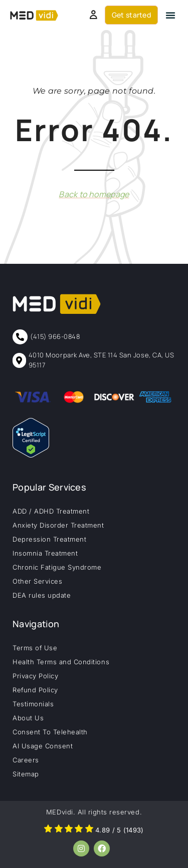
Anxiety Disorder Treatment (58, 525)
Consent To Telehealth (50, 732)
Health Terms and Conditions (61, 662)
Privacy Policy (35, 676)
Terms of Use (35, 648)
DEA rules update (42, 595)
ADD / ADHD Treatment (51, 511)
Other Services (37, 581)
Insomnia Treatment (45, 553)
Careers (26, 760)
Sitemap (26, 774)
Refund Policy (35, 690)
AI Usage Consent (43, 746)
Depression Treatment (49, 539)
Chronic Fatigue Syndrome (57, 567)
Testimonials (33, 704)
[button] (170, 15)
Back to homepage (94, 194)
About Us (28, 718)
